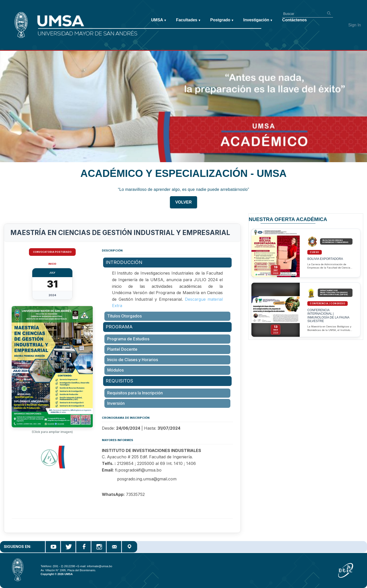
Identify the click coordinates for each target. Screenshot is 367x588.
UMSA (158, 20)
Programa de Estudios (128, 339)
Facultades (188, 20)
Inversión (116, 403)
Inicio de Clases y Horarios (133, 360)
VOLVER (183, 205)
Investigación (258, 20)
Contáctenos (294, 20)
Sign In (355, 25)
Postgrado (222, 20)
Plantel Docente (122, 349)
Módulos (115, 370)
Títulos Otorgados (124, 316)
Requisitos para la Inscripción (135, 393)
